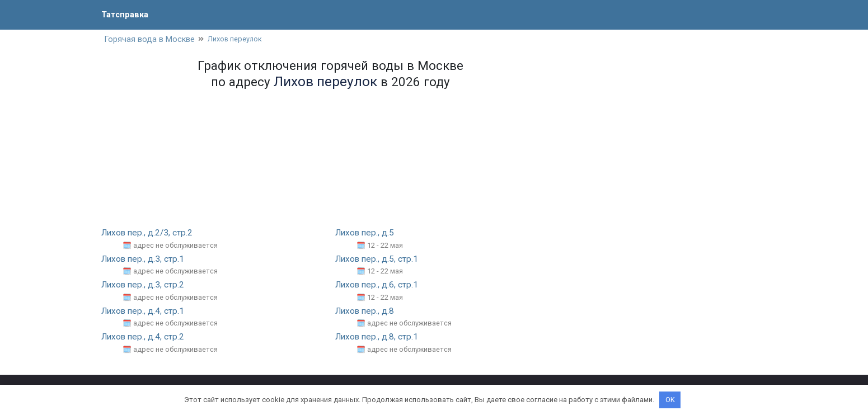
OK (670, 400)
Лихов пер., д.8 (366, 311)
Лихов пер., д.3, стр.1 (144, 260)
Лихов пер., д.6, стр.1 (378, 286)
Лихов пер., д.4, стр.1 (144, 311)
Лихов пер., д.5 (366, 234)
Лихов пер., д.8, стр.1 (378, 338)
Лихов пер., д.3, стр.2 (144, 286)
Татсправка (126, 14)
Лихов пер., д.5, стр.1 (378, 260)
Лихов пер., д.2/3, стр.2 (149, 234)
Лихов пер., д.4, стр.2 (144, 338)
